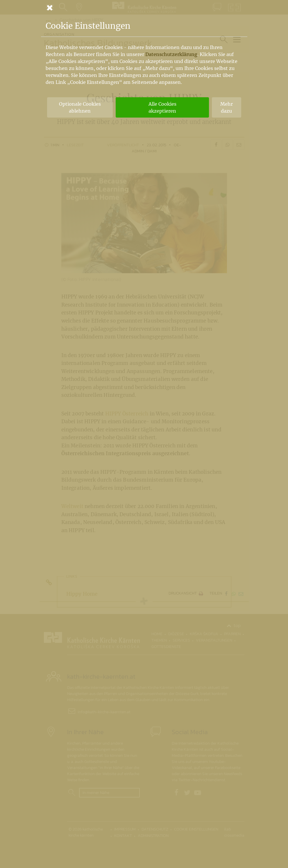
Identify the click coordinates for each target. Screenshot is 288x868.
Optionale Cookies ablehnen (80, 107)
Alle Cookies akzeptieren (162, 107)
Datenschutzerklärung (171, 54)
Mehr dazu (227, 107)
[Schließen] (144, 8)
